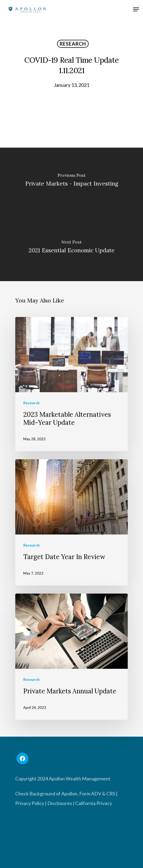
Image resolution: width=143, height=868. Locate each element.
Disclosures (60, 803)
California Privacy (94, 803)
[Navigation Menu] (136, 10)
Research (73, 44)
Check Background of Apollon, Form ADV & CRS (65, 794)
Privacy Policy (30, 803)
